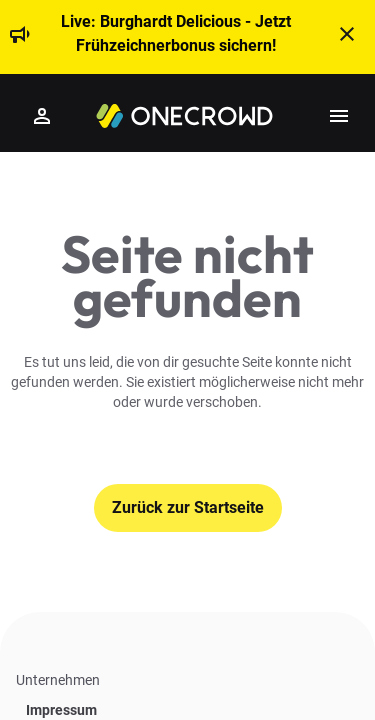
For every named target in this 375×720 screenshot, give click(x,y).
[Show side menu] (339, 116)
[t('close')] (347, 34)
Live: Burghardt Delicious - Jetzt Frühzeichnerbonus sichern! (176, 33)
